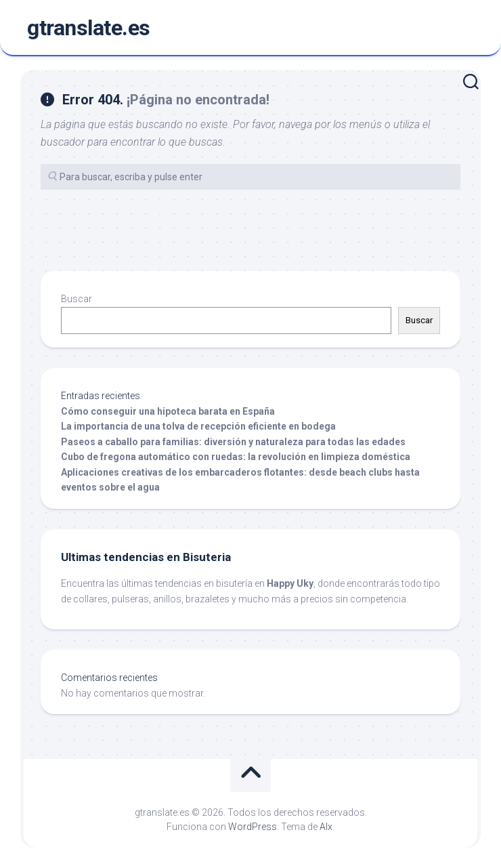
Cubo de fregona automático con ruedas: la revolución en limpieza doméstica (236, 457)
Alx (326, 827)
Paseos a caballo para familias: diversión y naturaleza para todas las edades (233, 442)
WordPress (253, 827)
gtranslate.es (89, 28)
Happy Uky (290, 583)
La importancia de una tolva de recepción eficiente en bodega (198, 426)
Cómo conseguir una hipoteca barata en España (168, 411)
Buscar (77, 299)
